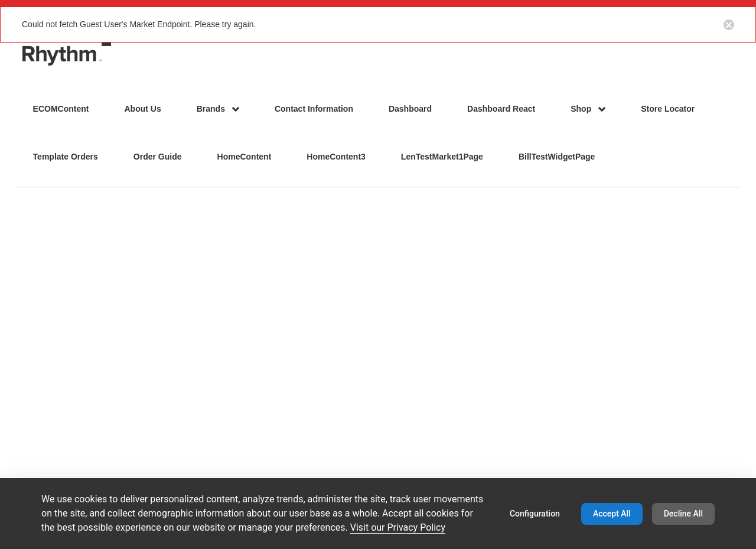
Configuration (535, 514)
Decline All (683, 514)
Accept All (612, 514)
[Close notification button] (729, 24)
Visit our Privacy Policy (398, 527)
